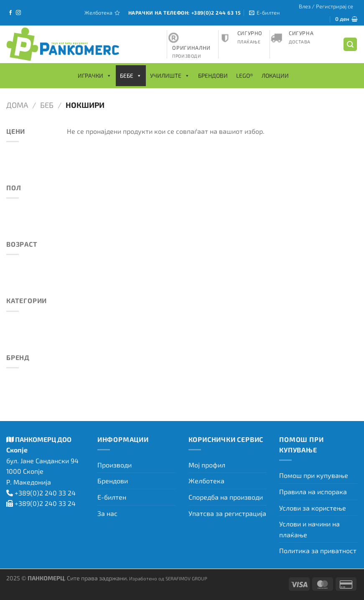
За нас (107, 513)
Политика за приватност (318, 550)
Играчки (95, 76)
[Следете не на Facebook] (10, 13)
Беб (47, 105)
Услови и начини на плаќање (309, 529)
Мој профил (207, 465)
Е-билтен (112, 497)
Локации (275, 75)
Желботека (206, 481)
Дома (17, 105)
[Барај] (350, 45)
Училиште (170, 76)
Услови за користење (313, 508)
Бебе (131, 76)
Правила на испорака (313, 491)
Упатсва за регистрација (227, 513)
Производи (115, 465)
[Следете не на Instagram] (18, 13)
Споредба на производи (226, 497)
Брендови (213, 75)
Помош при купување (314, 475)
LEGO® (245, 75)
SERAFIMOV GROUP (186, 578)
